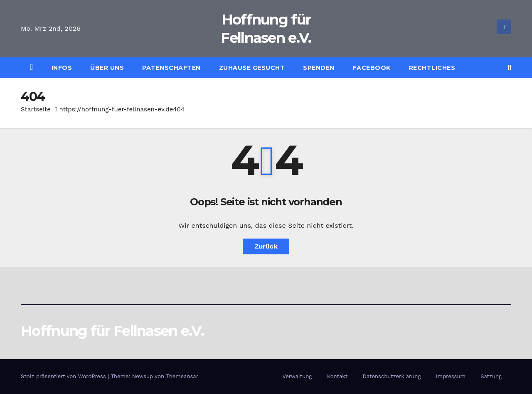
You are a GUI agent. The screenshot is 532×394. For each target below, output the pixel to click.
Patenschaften (171, 68)
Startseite (36, 109)
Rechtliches (432, 68)
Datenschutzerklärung (392, 376)
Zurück (266, 246)
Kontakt (337, 376)
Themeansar (182, 376)
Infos (62, 68)
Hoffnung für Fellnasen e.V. (112, 331)
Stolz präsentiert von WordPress (64, 376)
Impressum (451, 376)
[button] (509, 68)
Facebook (372, 68)
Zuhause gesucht (252, 68)
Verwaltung (297, 376)
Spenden (319, 68)
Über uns (107, 68)
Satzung (491, 376)
